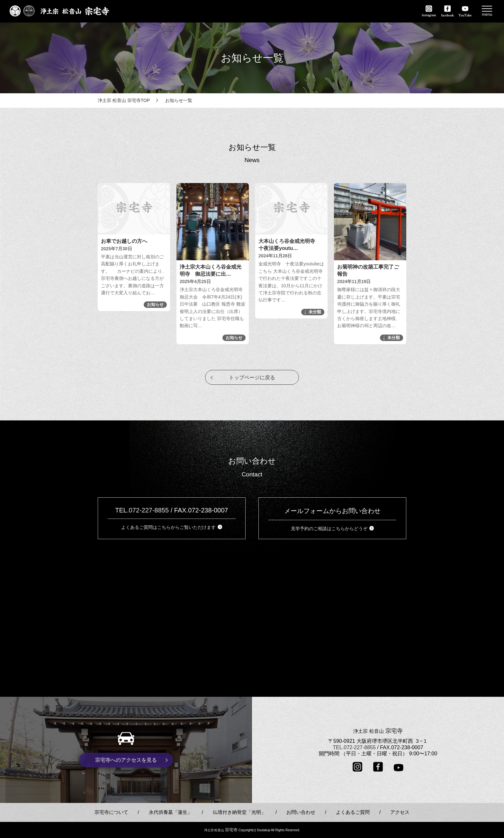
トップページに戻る (252, 378)
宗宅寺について (111, 812)
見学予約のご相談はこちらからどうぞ (332, 529)
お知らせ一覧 (179, 100)
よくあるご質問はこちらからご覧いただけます (172, 527)
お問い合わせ (301, 812)
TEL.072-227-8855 (354, 747)
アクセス (400, 812)
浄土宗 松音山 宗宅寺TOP (124, 100)
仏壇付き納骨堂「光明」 (239, 812)
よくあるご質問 (353, 812)
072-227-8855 (149, 510)
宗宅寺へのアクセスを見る (126, 760)
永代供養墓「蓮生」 (171, 812)
